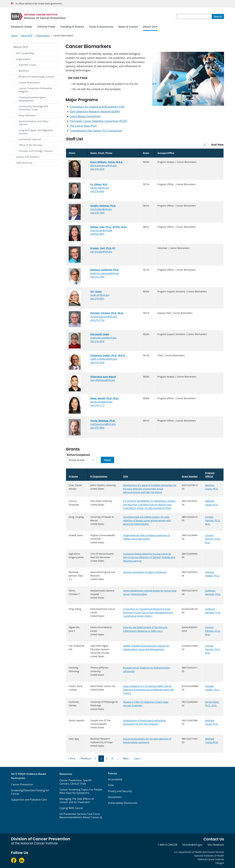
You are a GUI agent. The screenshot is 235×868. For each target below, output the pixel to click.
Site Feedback (216, 845)
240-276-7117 (97, 405)
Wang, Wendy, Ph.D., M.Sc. (105, 398)
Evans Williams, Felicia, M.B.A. (107, 162)
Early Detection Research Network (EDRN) (95, 111)
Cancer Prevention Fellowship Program (35, 90)
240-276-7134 (97, 320)
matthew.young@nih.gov (103, 424)
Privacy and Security (120, 791)
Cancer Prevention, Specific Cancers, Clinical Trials (76, 782)
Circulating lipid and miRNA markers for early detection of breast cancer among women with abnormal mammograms (147, 520)
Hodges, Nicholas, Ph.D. (103, 206)
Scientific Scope (27, 65)
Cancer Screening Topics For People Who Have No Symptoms (81, 791)
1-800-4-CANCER (167, 845)
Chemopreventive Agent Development (32, 99)
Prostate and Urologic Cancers (36, 151)
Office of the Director (31, 145)
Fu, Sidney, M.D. (99, 184)
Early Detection (27, 115)
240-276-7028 (97, 362)
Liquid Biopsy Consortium (85, 116)
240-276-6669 (97, 191)
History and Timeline (28, 157)
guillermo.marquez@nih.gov (105, 273)
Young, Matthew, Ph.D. (103, 421)
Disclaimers (115, 797)
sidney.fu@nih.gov (100, 188)
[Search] (218, 16)
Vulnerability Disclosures (123, 803)
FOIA (111, 785)
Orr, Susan (96, 291)
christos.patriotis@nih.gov (104, 316)
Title (126, 476)
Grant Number (190, 476)
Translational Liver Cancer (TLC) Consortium (96, 131)
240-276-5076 (97, 169)
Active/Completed (78, 455)
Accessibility (115, 779)
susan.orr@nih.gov (100, 295)
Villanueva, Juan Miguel (103, 377)
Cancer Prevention (22, 784)
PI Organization (99, 476)
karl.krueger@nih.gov (101, 252)
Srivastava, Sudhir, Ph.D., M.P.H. (108, 355)
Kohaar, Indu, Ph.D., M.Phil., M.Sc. (109, 227)
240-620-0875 (97, 234)
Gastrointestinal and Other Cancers (34, 123)
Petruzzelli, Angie (100, 334)
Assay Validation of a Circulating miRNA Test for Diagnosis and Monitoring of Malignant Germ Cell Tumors (148, 690)
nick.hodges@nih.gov (101, 209)
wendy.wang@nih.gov (101, 402)
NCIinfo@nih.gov (192, 845)
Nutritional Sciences (30, 139)
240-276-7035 (97, 277)
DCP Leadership (25, 53)
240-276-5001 (97, 298)
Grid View (217, 145)
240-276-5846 (97, 428)
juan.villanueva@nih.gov (103, 380)
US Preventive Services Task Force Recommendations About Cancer (80, 816)
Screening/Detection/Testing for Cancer (30, 792)
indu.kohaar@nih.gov (101, 230)
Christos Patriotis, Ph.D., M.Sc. (213, 520)
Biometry (24, 71)
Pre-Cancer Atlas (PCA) (83, 126)
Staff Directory (24, 163)
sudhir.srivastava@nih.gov (104, 359)
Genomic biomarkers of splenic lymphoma (145, 572)
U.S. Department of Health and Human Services (199, 852)
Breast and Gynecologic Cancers (37, 77)
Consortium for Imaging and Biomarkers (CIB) (97, 107)
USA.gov (220, 863)
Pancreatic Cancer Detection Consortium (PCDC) (99, 121)
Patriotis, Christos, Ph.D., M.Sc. (107, 313)
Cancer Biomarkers (29, 82)
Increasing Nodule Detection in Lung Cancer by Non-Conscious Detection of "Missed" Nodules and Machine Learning (149, 557)
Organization (23, 59)
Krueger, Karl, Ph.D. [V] (103, 248)
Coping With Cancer (71, 808)
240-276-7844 (97, 213)
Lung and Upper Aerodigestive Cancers (36, 132)
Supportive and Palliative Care (29, 800)
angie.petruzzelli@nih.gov (103, 338)
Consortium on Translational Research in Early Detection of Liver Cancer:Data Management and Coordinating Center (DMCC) (148, 612)
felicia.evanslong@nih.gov (103, 165)
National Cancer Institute (211, 859)
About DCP (21, 47)
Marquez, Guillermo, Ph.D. (105, 270)
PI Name (75, 476)
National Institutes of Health (209, 856)
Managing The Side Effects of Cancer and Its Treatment (77, 800)
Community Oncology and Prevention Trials (33, 108)
